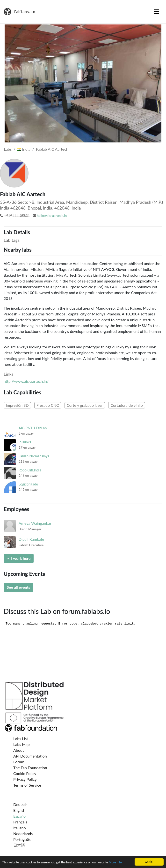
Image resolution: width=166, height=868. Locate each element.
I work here (19, 558)
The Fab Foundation (30, 768)
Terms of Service (27, 785)
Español (20, 816)
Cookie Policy (25, 773)
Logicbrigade (28, 484)
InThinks (25, 442)
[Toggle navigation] (156, 12)
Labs (8, 149)
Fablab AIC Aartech (52, 149)
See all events (18, 587)
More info (115, 863)
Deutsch (20, 804)
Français (20, 822)
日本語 (19, 845)
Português (22, 839)
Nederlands (23, 833)
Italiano (20, 828)
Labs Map (22, 744)
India (24, 149)
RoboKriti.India (30, 470)
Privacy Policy (25, 779)
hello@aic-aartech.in (52, 215)
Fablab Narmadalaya (34, 456)
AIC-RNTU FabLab (33, 428)
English (19, 810)
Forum (19, 762)
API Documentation (30, 756)
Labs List (21, 739)
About (19, 750)
